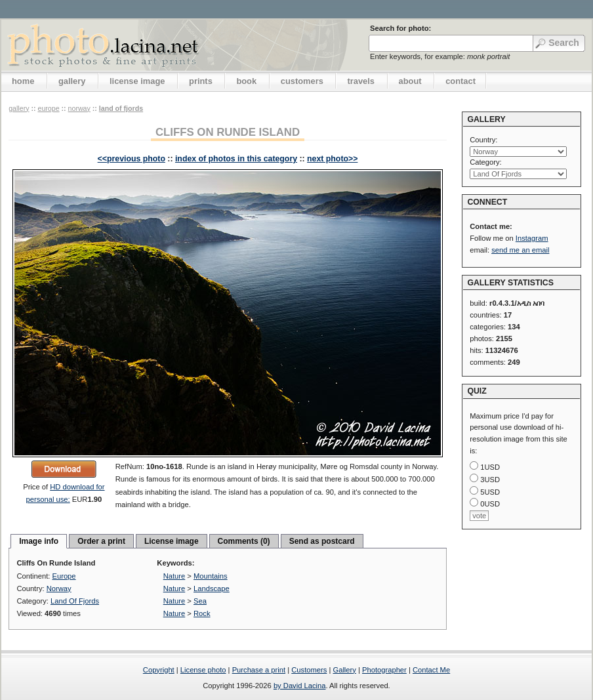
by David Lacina (300, 686)
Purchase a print (259, 670)
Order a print (101, 541)
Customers (309, 670)
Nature (174, 576)
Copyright (159, 670)
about (410, 81)
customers (302, 81)
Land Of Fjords (121, 108)
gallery (72, 81)
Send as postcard (322, 541)
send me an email (520, 250)
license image (137, 81)
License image (172, 541)
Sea (200, 601)
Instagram (532, 238)
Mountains (211, 576)
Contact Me (431, 670)
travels (361, 81)
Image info (39, 541)
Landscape (212, 588)
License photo (203, 670)
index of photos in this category (236, 159)
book (246, 81)
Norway (79, 108)
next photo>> (332, 159)
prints (201, 81)
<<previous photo (132, 159)
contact (460, 81)
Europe (48, 108)
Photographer (384, 670)
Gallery (344, 670)
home (23, 81)
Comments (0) (244, 541)
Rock (202, 613)
